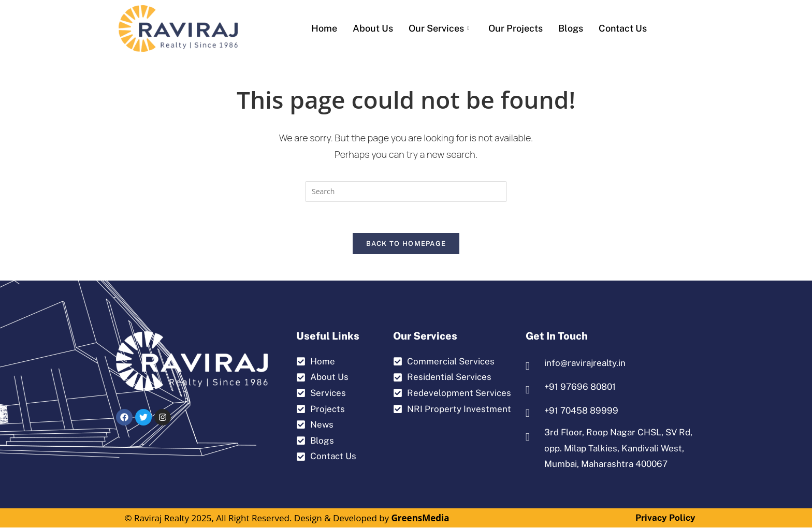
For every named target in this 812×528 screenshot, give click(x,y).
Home (324, 28)
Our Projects (516, 28)
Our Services (439, 28)
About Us (373, 28)
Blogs (571, 28)
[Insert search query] (406, 192)
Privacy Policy (665, 518)
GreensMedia (421, 518)
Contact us (623, 28)
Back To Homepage (406, 244)
